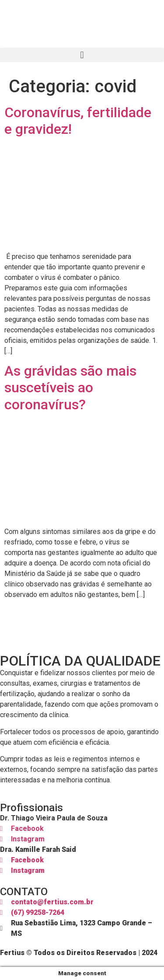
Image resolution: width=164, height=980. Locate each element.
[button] (82, 55)
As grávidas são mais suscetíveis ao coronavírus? (70, 388)
